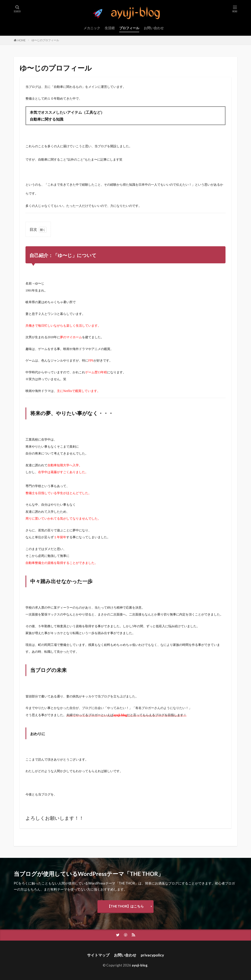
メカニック (92, 28)
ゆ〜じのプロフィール (45, 40)
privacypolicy (152, 955)
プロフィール (129, 28)
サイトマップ (98, 955)
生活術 (110, 28)
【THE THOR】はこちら (125, 906)
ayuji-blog (140, 965)
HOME (22, 40)
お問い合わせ (154, 28)
